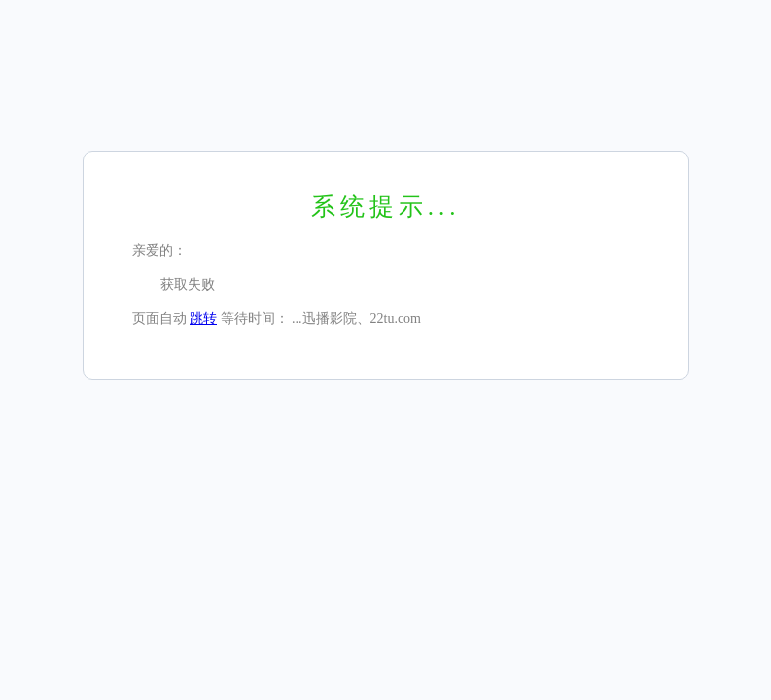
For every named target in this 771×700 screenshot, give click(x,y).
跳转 (203, 318)
